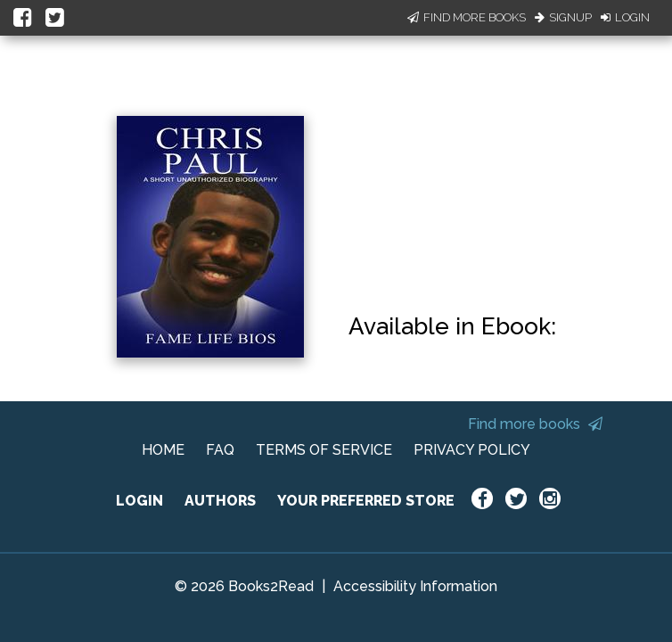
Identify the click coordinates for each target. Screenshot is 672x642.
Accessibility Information (415, 586)
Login (625, 17)
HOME (163, 450)
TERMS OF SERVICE (324, 450)
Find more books (535, 424)
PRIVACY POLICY (472, 450)
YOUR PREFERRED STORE (366, 501)
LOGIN (139, 501)
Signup (563, 17)
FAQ (220, 450)
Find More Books (467, 17)
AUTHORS (220, 501)
